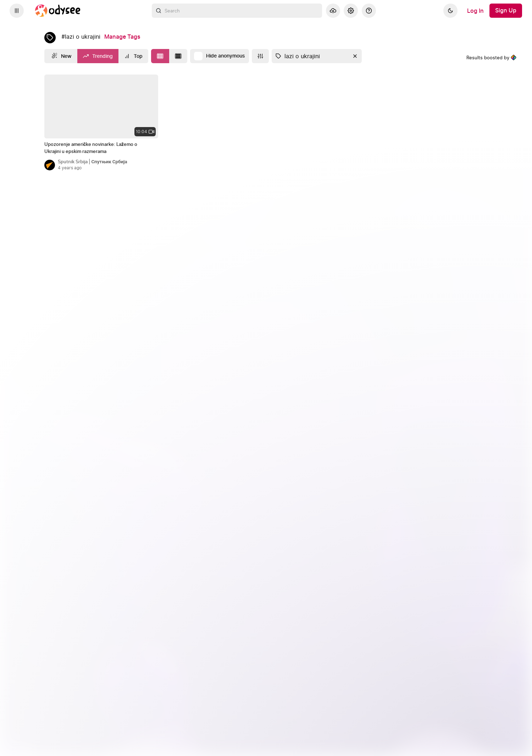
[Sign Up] (506, 11)
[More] (260, 56)
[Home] (58, 11)
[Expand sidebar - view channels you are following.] (17, 11)
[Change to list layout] (178, 56)
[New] (61, 56)
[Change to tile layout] (160, 56)
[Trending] (98, 56)
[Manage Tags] (122, 37)
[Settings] (351, 11)
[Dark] (450, 11)
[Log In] (475, 11)
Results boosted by (491, 58)
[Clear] (354, 56)
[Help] (369, 11)
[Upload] (333, 11)
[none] (101, 106)
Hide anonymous (226, 56)
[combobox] (237, 11)
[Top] (133, 56)
